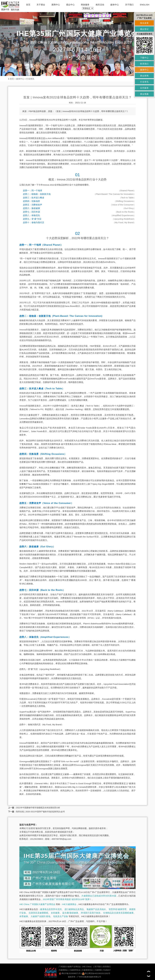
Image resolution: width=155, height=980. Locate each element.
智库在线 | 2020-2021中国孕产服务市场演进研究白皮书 (40, 812)
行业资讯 (30, 79)
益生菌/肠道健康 (70, 913)
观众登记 (144, 29)
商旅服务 (85, 5)
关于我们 (129, 5)
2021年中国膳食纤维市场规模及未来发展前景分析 (38, 808)
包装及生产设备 (61, 916)
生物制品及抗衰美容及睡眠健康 (118, 913)
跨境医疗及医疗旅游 (91, 913)
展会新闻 (144, 76)
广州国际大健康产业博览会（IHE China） (76, 967)
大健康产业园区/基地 (40, 916)
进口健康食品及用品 (74, 909)
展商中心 (56, 5)
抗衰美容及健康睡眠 (38, 913)
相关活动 (100, 5)
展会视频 (144, 94)
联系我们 (107, 967)
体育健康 (24, 916)
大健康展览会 (87, 970)
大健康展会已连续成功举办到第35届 (99, 896)
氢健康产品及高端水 (96, 909)
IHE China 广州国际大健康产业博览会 (37, 904)
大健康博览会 (75, 970)
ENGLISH (145, 5)
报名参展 (144, 23)
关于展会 (41, 5)
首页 (28, 5)
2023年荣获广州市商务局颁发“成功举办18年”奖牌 (66, 899)
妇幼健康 (55, 913)
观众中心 (70, 5)
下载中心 (144, 58)
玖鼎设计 (107, 970)
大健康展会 (63, 970)
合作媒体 (144, 88)
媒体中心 (115, 5)
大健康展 (98, 970)
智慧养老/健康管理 (118, 909)
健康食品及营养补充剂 (51, 909)
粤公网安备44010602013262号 (96, 973)
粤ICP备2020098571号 (70, 973)
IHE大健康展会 (69, 904)
